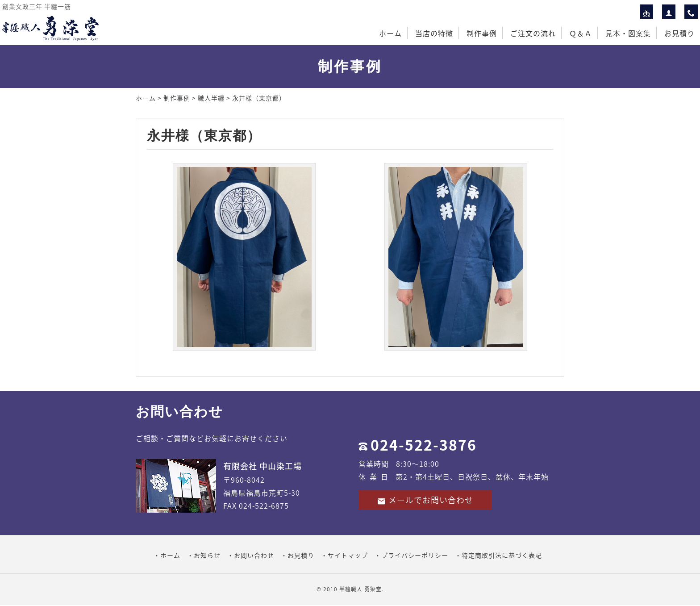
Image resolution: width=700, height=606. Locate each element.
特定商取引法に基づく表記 (502, 555)
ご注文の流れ (533, 33)
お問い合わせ (254, 555)
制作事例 (482, 33)
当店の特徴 (434, 33)
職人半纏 (211, 98)
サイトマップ (348, 555)
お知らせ (207, 555)
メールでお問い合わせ (425, 500)
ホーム (390, 33)
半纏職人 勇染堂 (360, 589)
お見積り (679, 33)
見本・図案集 (628, 33)
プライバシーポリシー (415, 555)
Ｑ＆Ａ (581, 33)
